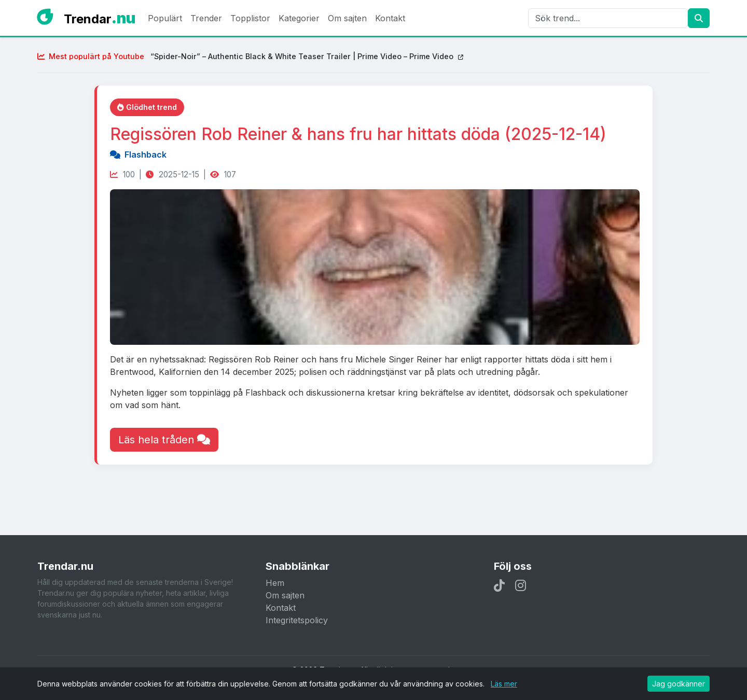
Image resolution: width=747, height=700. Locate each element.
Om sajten (347, 18)
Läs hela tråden (164, 440)
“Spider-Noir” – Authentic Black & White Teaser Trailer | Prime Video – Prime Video (250, 56)
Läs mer (504, 684)
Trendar (100, 18)
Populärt (165, 18)
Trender (206, 18)
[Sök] (608, 18)
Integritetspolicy (297, 620)
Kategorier (299, 18)
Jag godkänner (679, 684)
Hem (275, 583)
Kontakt (390, 18)
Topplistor (250, 18)
